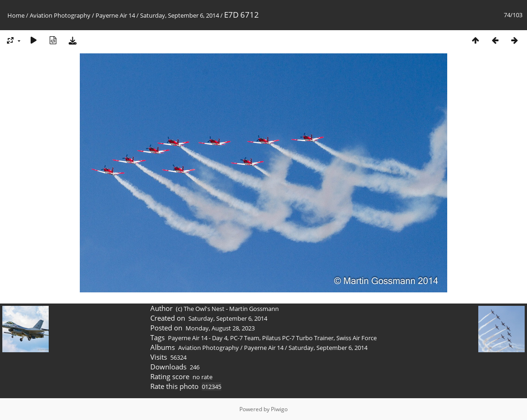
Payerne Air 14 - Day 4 (198, 338)
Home (16, 15)
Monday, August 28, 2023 (220, 328)
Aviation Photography (60, 15)
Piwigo (279, 409)
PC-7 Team (245, 338)
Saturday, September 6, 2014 (180, 15)
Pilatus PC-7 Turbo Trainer (298, 338)
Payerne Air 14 (115, 15)
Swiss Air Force (357, 338)
